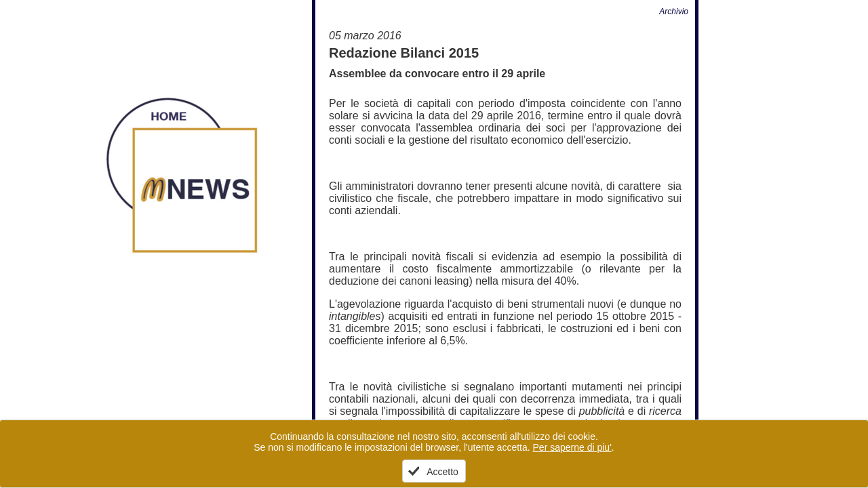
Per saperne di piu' (572, 447)
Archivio (674, 12)
